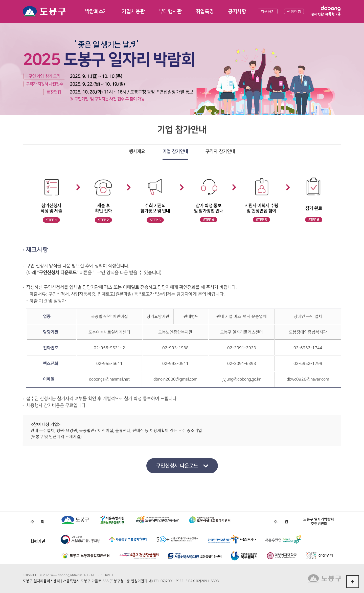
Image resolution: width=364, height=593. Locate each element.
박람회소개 (96, 11)
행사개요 (137, 152)
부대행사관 (170, 11)
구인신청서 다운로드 (177, 466)
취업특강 (205, 11)
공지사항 (237, 11)
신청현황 (294, 11)
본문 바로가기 (0, 0)
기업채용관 (133, 11)
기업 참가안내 (175, 152)
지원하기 (268, 11)
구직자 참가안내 (220, 152)
